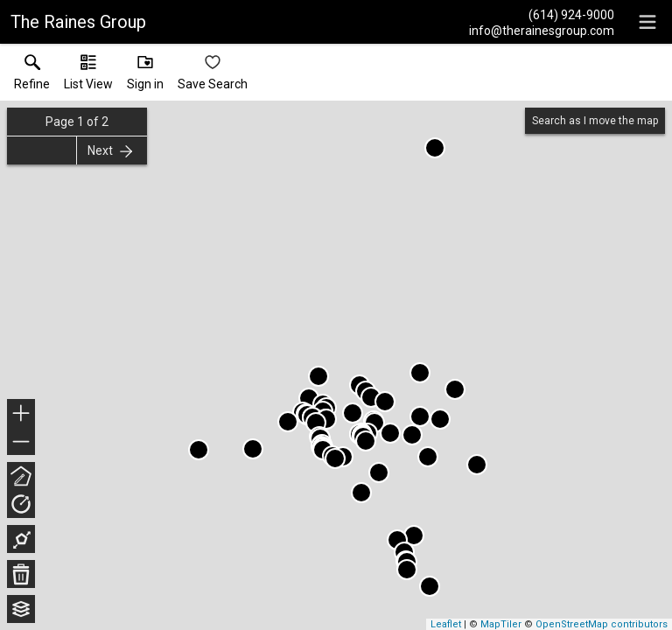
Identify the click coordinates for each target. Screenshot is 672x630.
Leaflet (446, 624)
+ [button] (21, 415)
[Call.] (542, 14)
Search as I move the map (595, 121)
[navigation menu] (647, 22)
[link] (32, 76)
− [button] (21, 442)
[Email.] (542, 30)
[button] (88, 76)
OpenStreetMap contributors (602, 624)
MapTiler (501, 624)
